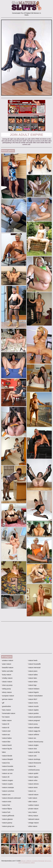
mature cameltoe (7, 770)
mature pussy (32, 724)
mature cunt (6, 795)
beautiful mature (7, 668)
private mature (33, 809)
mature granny (7, 823)
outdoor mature (33, 805)
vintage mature (33, 823)
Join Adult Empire (26, 135)
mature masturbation (35, 696)
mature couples (7, 784)
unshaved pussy (33, 770)
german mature (7, 699)
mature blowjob (7, 759)
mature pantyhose (34, 717)
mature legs (32, 685)
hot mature (5, 717)
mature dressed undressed (11, 798)
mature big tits (6, 749)
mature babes (6, 738)
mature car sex (7, 773)
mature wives (32, 787)
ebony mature (6, 692)
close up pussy (7, 685)
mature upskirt (33, 773)
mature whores (33, 784)
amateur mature (7, 660)
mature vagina (33, 777)
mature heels (32, 660)
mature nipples (33, 710)
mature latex (32, 678)
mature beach (6, 745)
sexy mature (32, 812)
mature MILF (32, 699)
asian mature (6, 664)
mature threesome (34, 763)
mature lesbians (33, 689)
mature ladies (32, 675)
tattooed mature (33, 819)
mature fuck (6, 812)
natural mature (33, 795)
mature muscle (33, 706)
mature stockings (34, 759)
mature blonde (7, 756)
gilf (3, 703)
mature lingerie (33, 692)
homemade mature (8, 713)
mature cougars (7, 780)
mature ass (5, 735)
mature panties (33, 713)
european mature (8, 696)
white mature (32, 826)
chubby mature (7, 678)
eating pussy (6, 689)
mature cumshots (8, 791)
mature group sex (8, 826)
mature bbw (6, 742)
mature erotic (6, 802)
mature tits (31, 766)
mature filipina (6, 809)
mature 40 (5, 728)
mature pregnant (34, 720)
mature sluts (32, 749)
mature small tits (33, 752)
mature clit (5, 777)
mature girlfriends (8, 816)
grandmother (6, 706)
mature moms (33, 703)
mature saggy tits (34, 731)
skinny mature (33, 816)
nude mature (32, 798)
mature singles (33, 745)
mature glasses (7, 819)
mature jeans (32, 671)
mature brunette (7, 766)
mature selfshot (33, 735)
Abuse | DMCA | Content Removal (33, 861)
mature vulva (32, 780)
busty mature (6, 675)
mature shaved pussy (35, 742)
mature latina (32, 682)
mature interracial (34, 668)
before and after (7, 671)
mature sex (32, 738)
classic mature (7, 682)
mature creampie (7, 787)
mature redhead (33, 728)
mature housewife (34, 664)
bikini (3, 752)
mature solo (32, 756)
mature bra (5, 763)
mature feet (6, 805)
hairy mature (6, 710)
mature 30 (5, 724)
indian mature (6, 720)
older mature (32, 802)
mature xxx (32, 791)
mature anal (6, 731)
